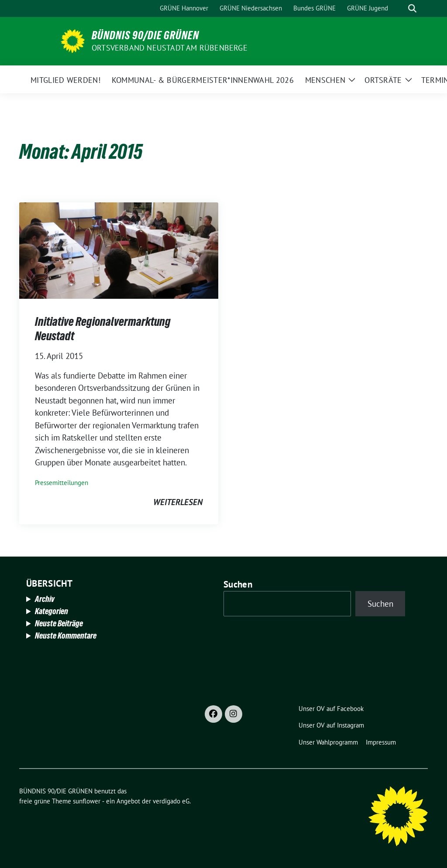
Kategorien (52, 611)
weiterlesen (178, 502)
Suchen (238, 584)
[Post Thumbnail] (119, 249)
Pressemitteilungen (62, 483)
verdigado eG (171, 801)
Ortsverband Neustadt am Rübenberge (170, 48)
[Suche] (400, 9)
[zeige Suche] (412, 9)
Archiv (45, 599)
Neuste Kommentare (66, 636)
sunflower (87, 801)
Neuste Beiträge (59, 623)
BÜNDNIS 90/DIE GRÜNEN (145, 35)
